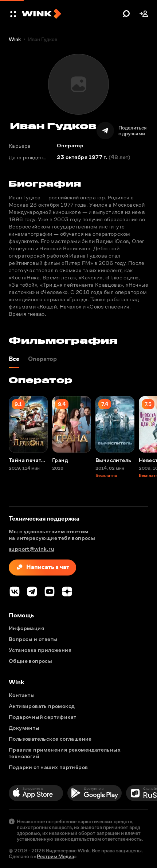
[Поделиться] (122, 131)
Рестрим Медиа (55, 856)
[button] (14, 14)
